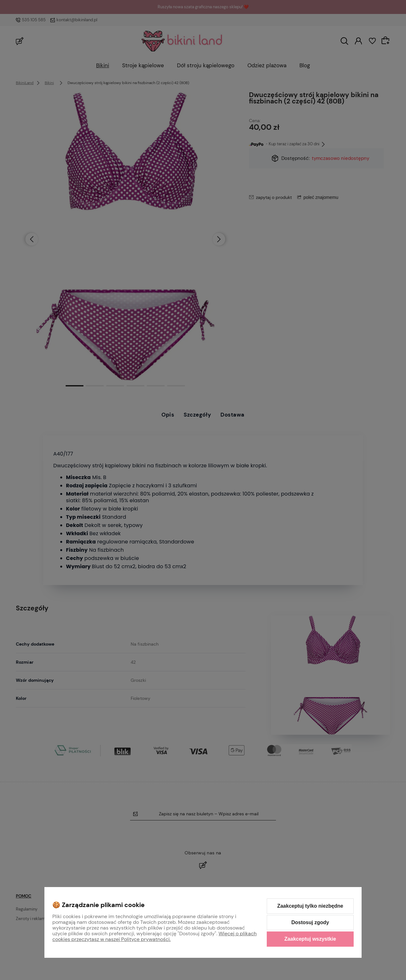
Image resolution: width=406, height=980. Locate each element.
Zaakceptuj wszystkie (310, 939)
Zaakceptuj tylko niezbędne (310, 906)
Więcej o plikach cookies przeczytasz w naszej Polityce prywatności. (154, 936)
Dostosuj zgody (310, 922)
